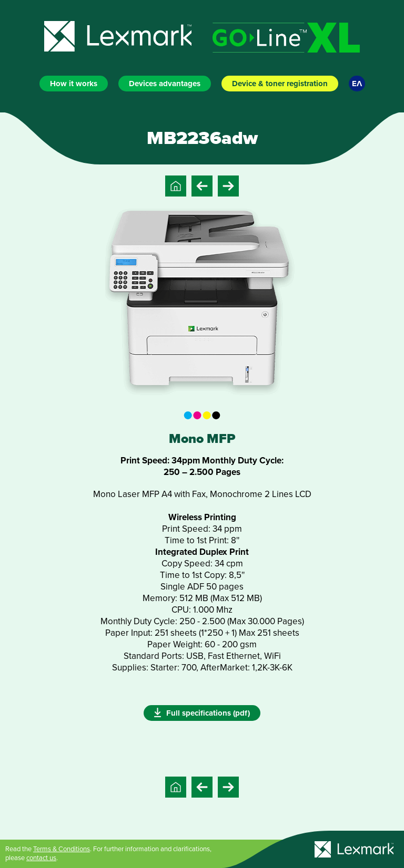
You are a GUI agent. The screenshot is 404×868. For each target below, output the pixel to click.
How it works (74, 84)
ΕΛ (357, 84)
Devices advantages (165, 84)
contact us (41, 858)
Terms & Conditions (62, 849)
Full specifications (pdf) (202, 712)
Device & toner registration (280, 84)
